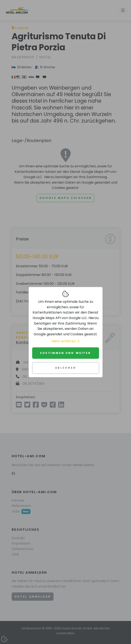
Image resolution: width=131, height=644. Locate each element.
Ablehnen (66, 368)
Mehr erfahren (65, 341)
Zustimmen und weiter (65, 353)
